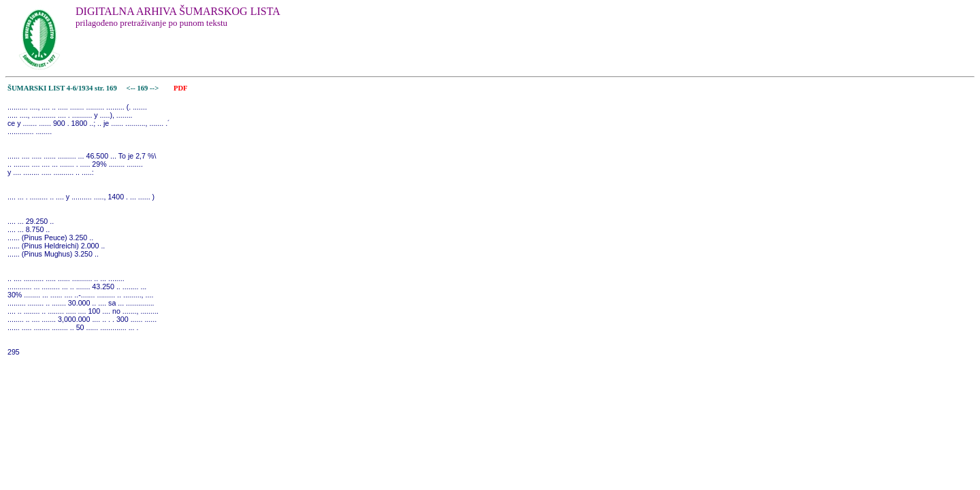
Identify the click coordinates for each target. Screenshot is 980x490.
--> (155, 88)
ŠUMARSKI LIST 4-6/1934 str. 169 (62, 88)
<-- (131, 88)
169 (143, 88)
